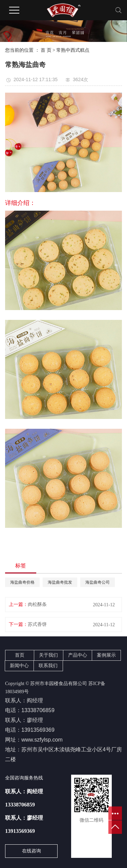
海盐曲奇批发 (60, 582)
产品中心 (78, 655)
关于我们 (48, 655)
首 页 (46, 50)
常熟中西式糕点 (73, 50)
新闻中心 (19, 666)
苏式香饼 (37, 624)
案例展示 (106, 655)
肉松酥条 (37, 604)
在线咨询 (31, 851)
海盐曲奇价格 (22, 582)
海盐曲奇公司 (98, 582)
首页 (20, 655)
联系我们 (48, 666)
